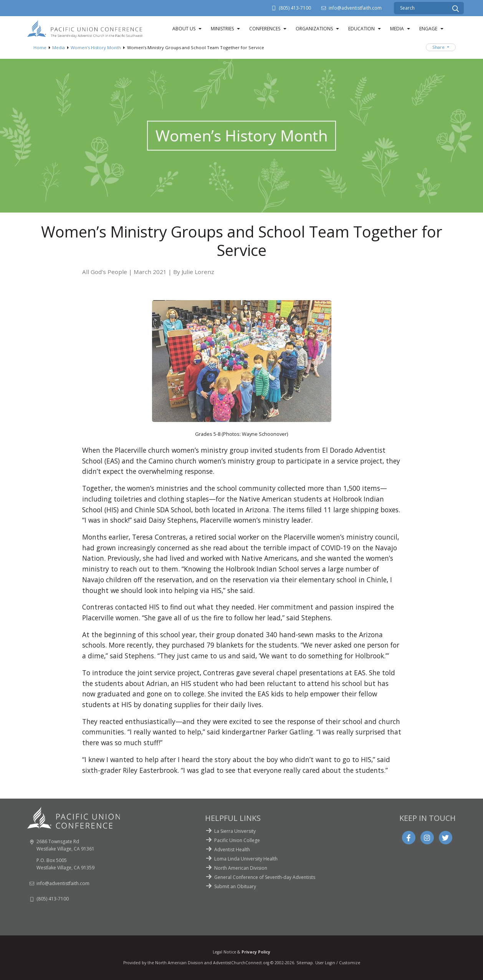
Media (397, 29)
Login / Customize (342, 963)
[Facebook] (409, 838)
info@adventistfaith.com (355, 8)
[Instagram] (427, 838)
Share (439, 47)
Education (361, 29)
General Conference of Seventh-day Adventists (265, 877)
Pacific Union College (237, 840)
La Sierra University (235, 831)
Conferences (265, 29)
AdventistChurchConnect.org (241, 963)
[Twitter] (445, 838)
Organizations (314, 29)
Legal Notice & (241, 952)
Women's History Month (96, 47)
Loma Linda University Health (246, 859)
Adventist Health (232, 850)
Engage (428, 29)
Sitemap (305, 963)
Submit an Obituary (235, 886)
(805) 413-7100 (295, 8)
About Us (184, 29)
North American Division (241, 868)
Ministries (222, 29)
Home (40, 47)
